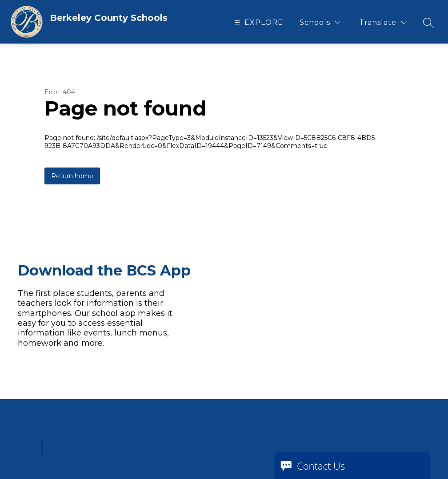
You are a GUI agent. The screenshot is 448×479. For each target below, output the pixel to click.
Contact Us (321, 466)
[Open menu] (258, 22)
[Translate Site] (383, 22)
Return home (72, 176)
